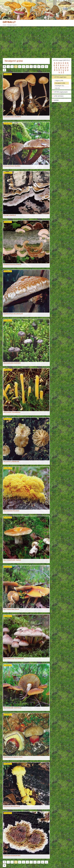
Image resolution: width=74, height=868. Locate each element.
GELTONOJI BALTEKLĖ (11, 609)
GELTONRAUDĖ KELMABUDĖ (14, 659)
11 (46, 67)
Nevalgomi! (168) (60, 83)
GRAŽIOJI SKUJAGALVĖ (12, 806)
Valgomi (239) (59, 81)
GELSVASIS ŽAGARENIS (12, 412)
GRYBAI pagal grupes (61, 92)
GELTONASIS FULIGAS (11, 511)
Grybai (4, 25)
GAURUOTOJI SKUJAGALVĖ (13, 314)
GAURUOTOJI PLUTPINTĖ (12, 264)
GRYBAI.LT (9, 22)
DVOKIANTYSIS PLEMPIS (12, 117)
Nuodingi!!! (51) (60, 86)
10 (43, 67)
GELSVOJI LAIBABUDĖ (11, 461)
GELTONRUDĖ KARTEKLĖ (12, 708)
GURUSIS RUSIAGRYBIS (12, 856)
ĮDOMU (57, 100)
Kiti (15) (58, 88)
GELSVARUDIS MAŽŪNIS (12, 363)
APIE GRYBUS (59, 96)
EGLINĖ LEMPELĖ (10, 215)
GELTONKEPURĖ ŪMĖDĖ (12, 560)
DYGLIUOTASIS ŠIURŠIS (12, 166)
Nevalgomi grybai (12, 25)
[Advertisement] (37, 42)
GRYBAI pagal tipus (60, 77)
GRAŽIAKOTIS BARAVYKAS (13, 757)
